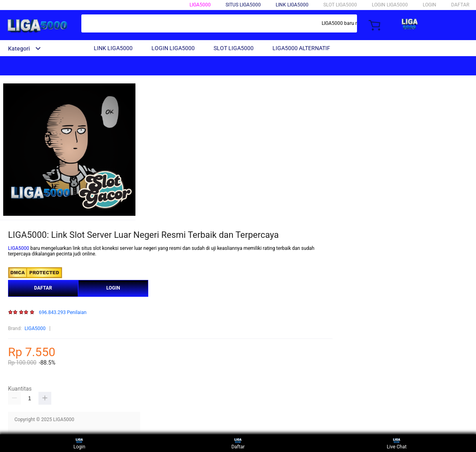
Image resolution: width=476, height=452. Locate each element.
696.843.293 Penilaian (63, 313)
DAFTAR (460, 5)
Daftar (238, 443)
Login (79, 443)
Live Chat (396, 443)
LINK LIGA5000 (292, 5)
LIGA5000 (200, 5)
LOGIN (430, 5)
